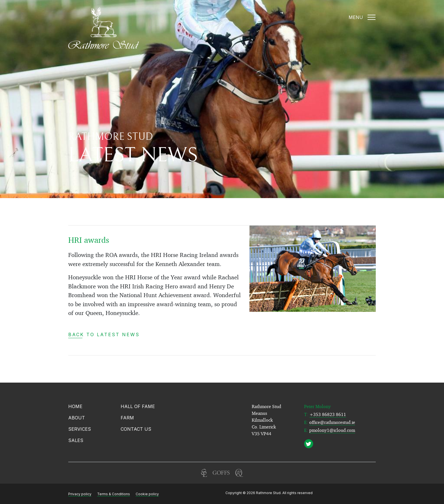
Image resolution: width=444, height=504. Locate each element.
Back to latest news (104, 334)
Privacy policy (80, 494)
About (77, 418)
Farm (127, 418)
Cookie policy (147, 494)
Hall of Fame (138, 406)
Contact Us (136, 429)
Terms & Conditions (114, 494)
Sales (76, 440)
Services (80, 429)
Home (75, 406)
